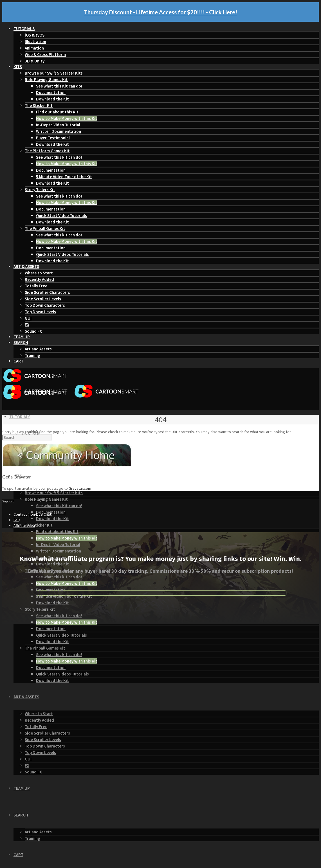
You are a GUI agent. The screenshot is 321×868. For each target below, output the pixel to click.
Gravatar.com (80, 488)
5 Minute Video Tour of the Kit (64, 177)
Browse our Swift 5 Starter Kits (54, 73)
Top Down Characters (45, 305)
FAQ (17, 520)
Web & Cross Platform (45, 54)
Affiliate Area (24, 525)
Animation (34, 48)
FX (27, 325)
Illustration (35, 42)
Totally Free (36, 286)
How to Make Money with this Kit (67, 118)
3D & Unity (35, 61)
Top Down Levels (40, 312)
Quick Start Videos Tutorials (62, 254)
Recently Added (39, 279)
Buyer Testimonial (53, 138)
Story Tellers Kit (40, 190)
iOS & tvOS (35, 35)
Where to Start (39, 273)
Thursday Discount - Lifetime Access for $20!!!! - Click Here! (160, 12)
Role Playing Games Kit (46, 80)
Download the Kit (52, 99)
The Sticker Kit (39, 105)
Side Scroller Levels (43, 299)
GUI (28, 318)
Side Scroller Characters (47, 292)
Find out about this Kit (57, 112)
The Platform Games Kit (47, 151)
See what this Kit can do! (59, 86)
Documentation (51, 92)
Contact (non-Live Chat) (33, 514)
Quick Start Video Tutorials (61, 215)
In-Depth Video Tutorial (58, 125)
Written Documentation (59, 131)
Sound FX (33, 331)
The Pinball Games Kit (45, 228)
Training (32, 355)
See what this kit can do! (59, 157)
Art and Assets (38, 349)
